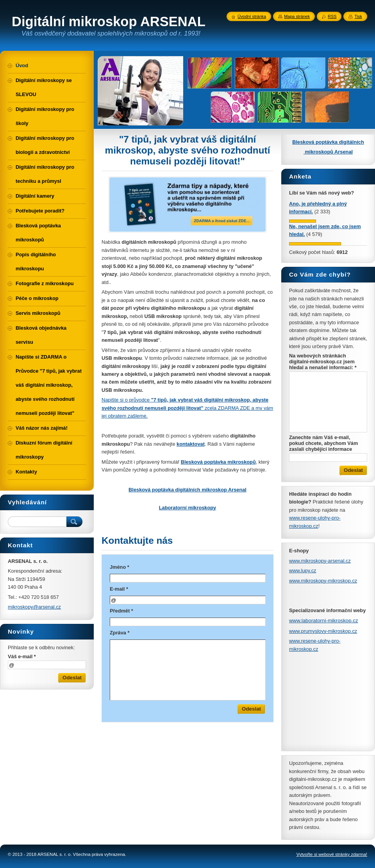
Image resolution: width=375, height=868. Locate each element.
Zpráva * (120, 633)
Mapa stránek (297, 16)
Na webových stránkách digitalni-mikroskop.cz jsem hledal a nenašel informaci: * (323, 362)
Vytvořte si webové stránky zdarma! (332, 854)
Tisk (358, 16)
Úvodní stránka (252, 16)
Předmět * (121, 611)
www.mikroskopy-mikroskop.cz (323, 581)
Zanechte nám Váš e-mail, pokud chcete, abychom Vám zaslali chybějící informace (323, 443)
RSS (332, 16)
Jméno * (120, 567)
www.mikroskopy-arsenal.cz (320, 561)
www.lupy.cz (303, 571)
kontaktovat (191, 444)
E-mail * (119, 589)
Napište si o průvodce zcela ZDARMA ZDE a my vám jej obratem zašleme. (187, 408)
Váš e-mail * (22, 656)
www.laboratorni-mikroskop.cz (324, 621)
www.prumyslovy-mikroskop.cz (323, 631)
